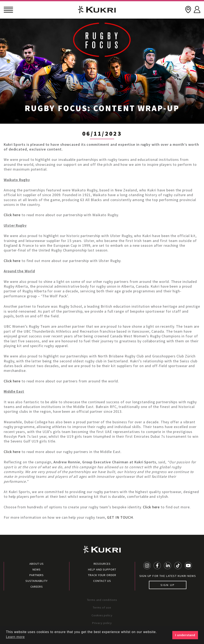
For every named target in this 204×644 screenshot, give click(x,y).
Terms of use (102, 607)
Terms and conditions (102, 600)
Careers (37, 587)
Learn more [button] (15, 637)
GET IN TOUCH (120, 517)
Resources (102, 564)
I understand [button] (185, 635)
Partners (37, 575)
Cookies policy (102, 615)
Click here (12, 215)
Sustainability (37, 581)
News (37, 569)
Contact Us (102, 581)
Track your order (102, 575)
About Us (37, 564)
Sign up (168, 585)
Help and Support (102, 569)
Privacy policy (102, 623)
